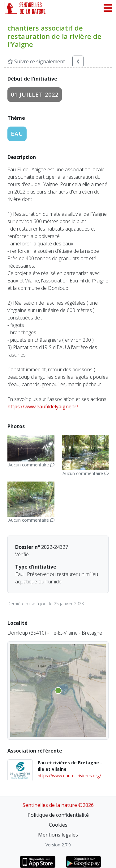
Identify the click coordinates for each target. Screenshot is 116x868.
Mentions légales (58, 835)
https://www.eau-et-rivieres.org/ (69, 776)
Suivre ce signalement (36, 61)
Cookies (58, 825)
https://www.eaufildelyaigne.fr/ (43, 407)
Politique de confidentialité (58, 815)
